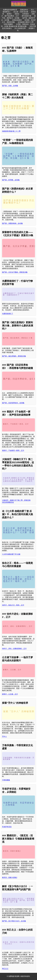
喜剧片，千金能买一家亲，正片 (13, 450)
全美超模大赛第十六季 (26, 22)
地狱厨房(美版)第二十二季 (11, 131)
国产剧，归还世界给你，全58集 (13, 403)
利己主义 (5, 969)
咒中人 (4, 737)
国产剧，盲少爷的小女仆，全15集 (14, 921)
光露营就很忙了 (8, 314)
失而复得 (25, 14)
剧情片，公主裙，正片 (10, 694)
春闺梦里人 (7, 12)
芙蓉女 (17, 14)
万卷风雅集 (6, 780)
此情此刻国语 (17, 20)
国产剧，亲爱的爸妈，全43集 (12, 223)
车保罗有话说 (7, 827)
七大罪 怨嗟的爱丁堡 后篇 (11, 554)
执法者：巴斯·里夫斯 (21, 12)
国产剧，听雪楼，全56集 (11, 180)
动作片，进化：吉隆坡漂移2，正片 (14, 649)
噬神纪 (9, 14)
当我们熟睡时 (8, 24)
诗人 (33, 10)
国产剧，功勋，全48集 (10, 86)
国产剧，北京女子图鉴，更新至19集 (15, 272)
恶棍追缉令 (24, 10)
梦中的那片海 (26, 16)
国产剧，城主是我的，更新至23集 (14, 356)
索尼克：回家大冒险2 (10, 878)
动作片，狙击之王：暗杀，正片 (13, 605)
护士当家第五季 (20, 28)
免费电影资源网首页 (10, 10)
